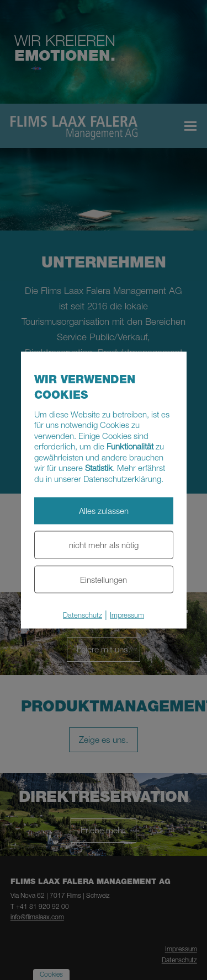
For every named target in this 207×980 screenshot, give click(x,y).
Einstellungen (104, 579)
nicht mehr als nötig (104, 544)
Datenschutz (83, 615)
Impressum (127, 615)
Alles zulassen (104, 511)
